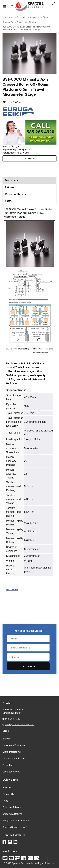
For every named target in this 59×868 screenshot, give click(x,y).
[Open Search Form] (12, 7)
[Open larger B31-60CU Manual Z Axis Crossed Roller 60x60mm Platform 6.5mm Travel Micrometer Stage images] (29, 54)
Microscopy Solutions (14, 758)
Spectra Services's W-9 (15, 827)
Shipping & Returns (12, 814)
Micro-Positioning (12, 752)
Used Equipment (11, 772)
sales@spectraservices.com (20, 724)
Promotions (8, 765)
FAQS (5, 801)
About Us (7, 787)
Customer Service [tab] (16, 194)
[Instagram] (10, 842)
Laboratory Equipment (14, 745)
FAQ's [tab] (9, 201)
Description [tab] (12, 180)
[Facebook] (4, 842)
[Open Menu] (5, 7)
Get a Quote (29, 158)
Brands (6, 739)
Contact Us (8, 794)
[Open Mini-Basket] (54, 8)
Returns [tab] (10, 187)
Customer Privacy (12, 807)
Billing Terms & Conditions (16, 820)
